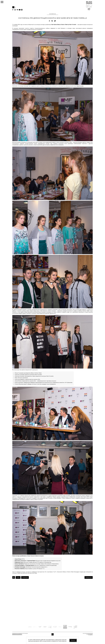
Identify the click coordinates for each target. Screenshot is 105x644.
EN (15, 7)
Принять (73, 640)
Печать (14, 577)
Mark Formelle (80, 86)
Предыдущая (89, 577)
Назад (18, 577)
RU (13, 7)
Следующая (25, 577)
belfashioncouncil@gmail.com (17, 635)
